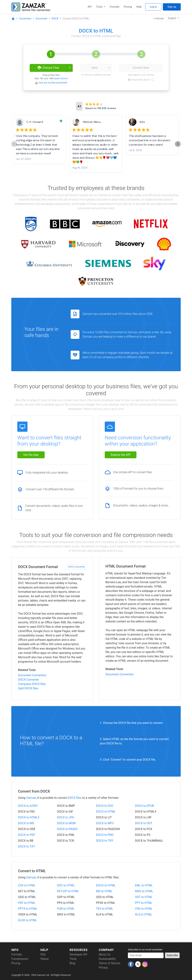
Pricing (128, 7)
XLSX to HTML (28, 920)
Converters (25, 19)
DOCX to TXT (27, 846)
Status (45, 959)
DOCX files (75, 798)
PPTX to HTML (28, 909)
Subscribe (172, 955)
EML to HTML (144, 885)
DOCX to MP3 (105, 823)
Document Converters (32, 675)
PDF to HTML (27, 903)
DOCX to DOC (105, 806)
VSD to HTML (144, 909)
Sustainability (107, 959)
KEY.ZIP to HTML (68, 891)
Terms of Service (109, 963)
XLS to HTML (144, 914)
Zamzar (31, 798)
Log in (153, 7)
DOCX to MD (26, 823)
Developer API (79, 954)
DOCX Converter (77, 567)
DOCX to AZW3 (28, 806)
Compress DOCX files (32, 684)
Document (42, 19)
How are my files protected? (53, 83)
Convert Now (141, 68)
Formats (114, 7)
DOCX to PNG (105, 835)
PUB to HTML (66, 909)
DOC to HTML (66, 885)
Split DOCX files (28, 688)
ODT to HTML (144, 897)
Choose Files (48, 68)
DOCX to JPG (66, 817)
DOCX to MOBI (66, 823)
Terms (150, 75)
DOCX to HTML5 (29, 817)
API (90, 7)
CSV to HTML (27, 885)
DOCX (55, 19)
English (172, 18)
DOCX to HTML (106, 812)
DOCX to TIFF (105, 841)
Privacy (103, 968)
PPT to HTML (144, 903)
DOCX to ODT (144, 823)
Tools (100, 7)
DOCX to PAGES (67, 829)
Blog (72, 963)
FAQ (43, 954)
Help (139, 7)
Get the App (31, 455)
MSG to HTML (144, 891)
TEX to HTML (105, 909)
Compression (20, 959)
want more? (61, 78)
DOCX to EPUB (144, 806)
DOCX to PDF (27, 835)
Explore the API (121, 455)
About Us (105, 954)
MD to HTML (104, 891)
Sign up (172, 7)
